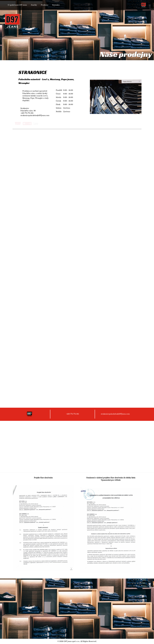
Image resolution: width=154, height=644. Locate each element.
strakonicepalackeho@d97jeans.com (35, 116)
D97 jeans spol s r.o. (72, 641)
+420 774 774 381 (27, 113)
